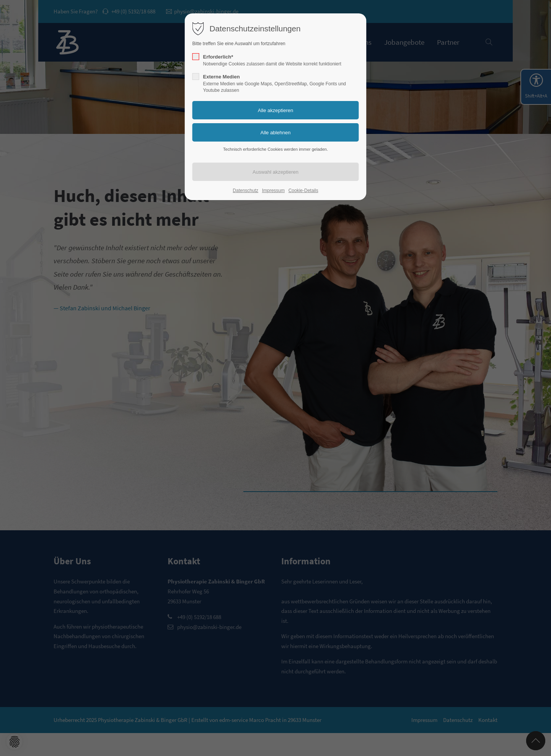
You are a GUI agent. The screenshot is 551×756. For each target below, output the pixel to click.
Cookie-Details (303, 191)
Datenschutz (245, 191)
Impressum (273, 191)
